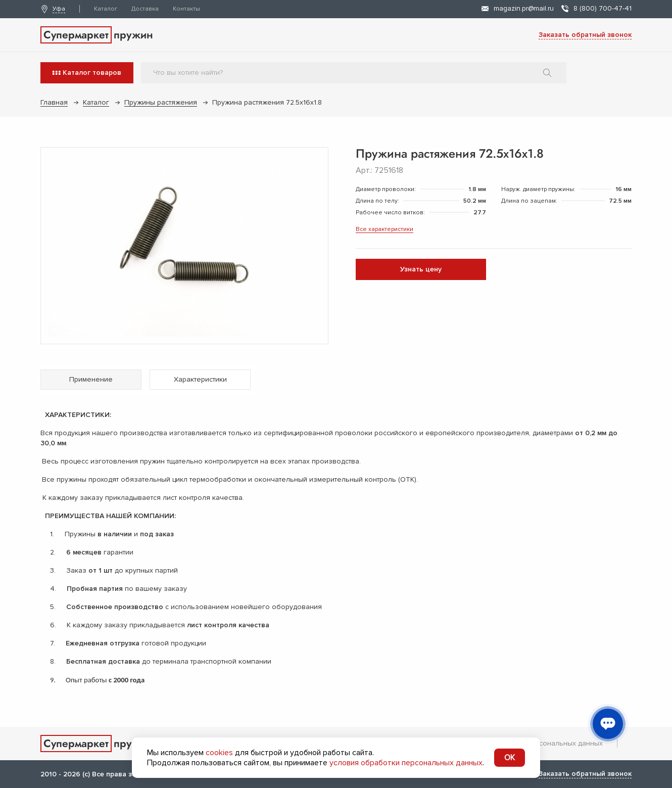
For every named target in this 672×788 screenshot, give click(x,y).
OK (510, 758)
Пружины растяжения (161, 102)
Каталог (106, 9)
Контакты (186, 9)
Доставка (145, 9)
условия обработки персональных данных (406, 763)
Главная (54, 102)
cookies (219, 753)
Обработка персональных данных (545, 743)
